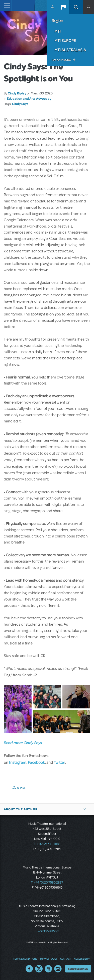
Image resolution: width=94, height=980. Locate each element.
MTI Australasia (70, 50)
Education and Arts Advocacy (29, 98)
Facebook (36, 762)
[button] (63, 7)
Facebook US (29, 969)
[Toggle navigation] (6, 6)
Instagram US (58, 969)
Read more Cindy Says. (23, 743)
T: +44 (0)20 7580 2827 (47, 883)
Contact (66, 959)
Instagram (18, 762)
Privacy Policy (49, 959)
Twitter (59, 762)
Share (22, 788)
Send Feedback (78, 969)
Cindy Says (20, 104)
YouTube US (48, 969)
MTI (58, 31)
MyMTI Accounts (52, 7)
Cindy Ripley (17, 93)
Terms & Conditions (25, 959)
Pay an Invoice (62, 60)
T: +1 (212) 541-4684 (47, 844)
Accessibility (82, 959)
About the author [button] (21, 809)
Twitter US (39, 969)
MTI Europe (65, 40)
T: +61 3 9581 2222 (47, 931)
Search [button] (76, 7)
